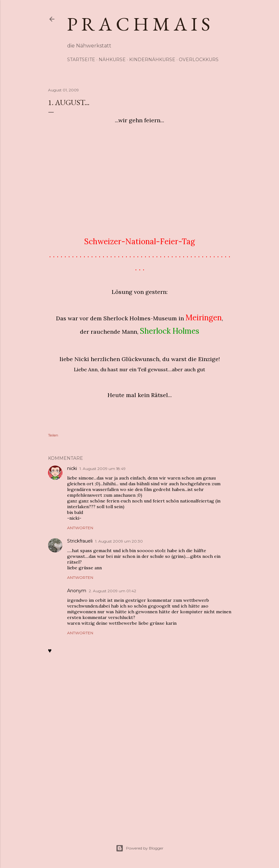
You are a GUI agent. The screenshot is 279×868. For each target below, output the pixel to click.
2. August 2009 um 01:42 (112, 591)
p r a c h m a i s (139, 24)
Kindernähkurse (152, 60)
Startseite (81, 60)
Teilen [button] (53, 435)
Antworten (80, 528)
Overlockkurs (199, 60)
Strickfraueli (80, 541)
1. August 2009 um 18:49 (103, 469)
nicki (72, 468)
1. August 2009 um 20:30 (119, 541)
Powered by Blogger (140, 848)
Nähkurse (112, 60)
